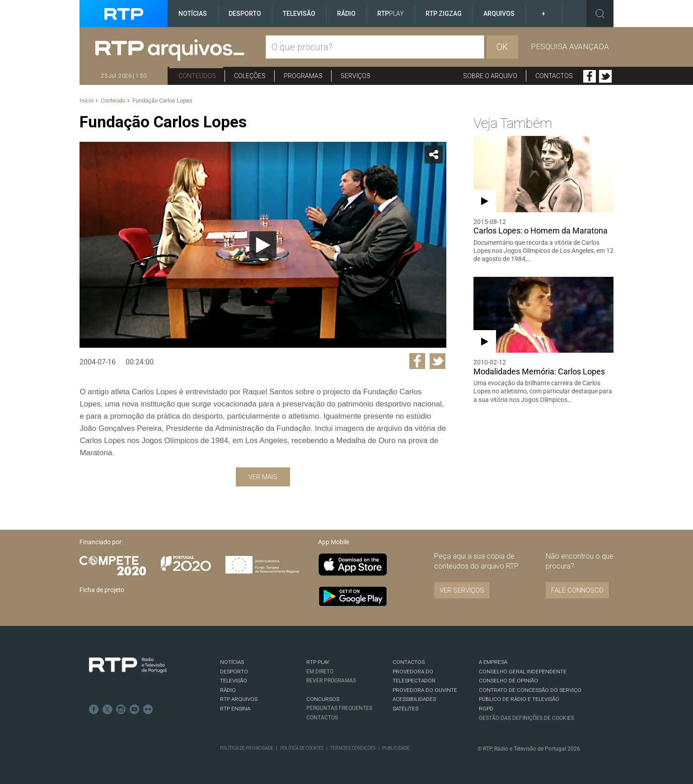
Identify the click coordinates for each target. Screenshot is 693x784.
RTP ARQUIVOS (239, 699)
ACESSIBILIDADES (414, 699)
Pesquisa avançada (570, 47)
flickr (148, 709)
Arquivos (499, 14)
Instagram (121, 709)
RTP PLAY (318, 662)
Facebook (590, 76)
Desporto (245, 14)
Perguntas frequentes (339, 708)
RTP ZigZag (444, 14)
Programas (303, 76)
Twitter (605, 76)
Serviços (356, 76)
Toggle (600, 14)
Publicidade (396, 748)
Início (87, 100)
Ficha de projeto (102, 590)
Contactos (554, 76)
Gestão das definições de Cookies (527, 718)
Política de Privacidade (247, 748)
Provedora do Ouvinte (425, 690)
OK (502, 47)
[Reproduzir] (263, 245)
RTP (391, 14)
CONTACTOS (409, 662)
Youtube (135, 709)
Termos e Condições (353, 748)
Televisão (299, 14)
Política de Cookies (302, 748)
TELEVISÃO (234, 681)
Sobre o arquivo (490, 76)
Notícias (193, 14)
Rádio (346, 14)
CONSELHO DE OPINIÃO (508, 681)
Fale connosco (577, 590)
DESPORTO (234, 672)
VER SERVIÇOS (462, 590)
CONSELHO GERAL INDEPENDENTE (523, 672)
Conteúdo (113, 100)
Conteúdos (197, 76)
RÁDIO (228, 690)
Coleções (250, 76)
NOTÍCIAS (232, 662)
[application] (263, 245)
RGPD (486, 709)
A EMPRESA (493, 662)
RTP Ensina (235, 709)
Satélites (405, 709)
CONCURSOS (323, 699)
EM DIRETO (320, 672)
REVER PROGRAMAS (331, 681)
